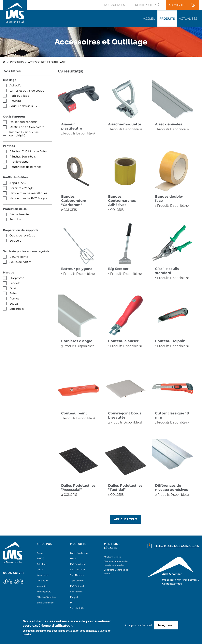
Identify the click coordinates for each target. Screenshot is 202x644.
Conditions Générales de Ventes (116, 572)
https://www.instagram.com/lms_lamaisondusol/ (16, 581)
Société (40, 558)
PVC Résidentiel (78, 564)
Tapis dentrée (77, 581)
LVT (72, 603)
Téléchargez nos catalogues (177, 546)
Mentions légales (112, 557)
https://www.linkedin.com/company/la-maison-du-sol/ (11, 581)
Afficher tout (126, 519)
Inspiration (42, 586)
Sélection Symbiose (46, 597)
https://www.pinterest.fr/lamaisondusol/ (22, 581)
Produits (167, 19)
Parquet (74, 597)
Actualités (188, 19)
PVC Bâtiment (77, 586)
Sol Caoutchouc (78, 569)
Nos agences (114, 5)
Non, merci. (166, 625)
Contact (40, 569)
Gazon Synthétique (79, 553)
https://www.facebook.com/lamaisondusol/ (5, 581)
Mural (73, 558)
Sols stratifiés (77, 608)
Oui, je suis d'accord (139, 625)
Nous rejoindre (44, 592)
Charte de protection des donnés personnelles (116, 563)
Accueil (149, 19)
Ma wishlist (178, 5)
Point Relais (43, 581)
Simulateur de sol (45, 603)
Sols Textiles (76, 592)
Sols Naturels (77, 575)
